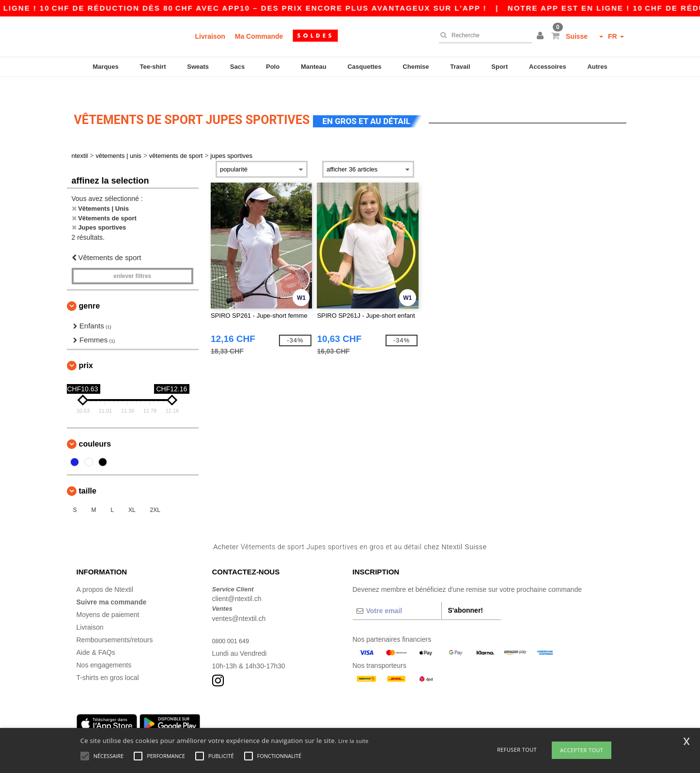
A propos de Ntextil (105, 572)
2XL (155, 494)
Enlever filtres (132, 260)
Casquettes (364, 67)
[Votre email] (397, 594)
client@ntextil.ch (237, 582)
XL (132, 494)
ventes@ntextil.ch (239, 602)
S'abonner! (465, 593)
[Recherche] (483, 35)
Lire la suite (353, 741)
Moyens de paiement (108, 598)
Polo (273, 67)
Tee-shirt (153, 67)
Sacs (237, 67)
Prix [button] (86, 349)
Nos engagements (104, 648)
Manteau (314, 67)
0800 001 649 (233, 624)
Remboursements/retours (115, 623)
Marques (105, 67)
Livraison (210, 36)
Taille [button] (88, 474)
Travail (460, 67)
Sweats (198, 67)
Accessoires (548, 67)
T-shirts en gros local (108, 661)
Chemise (416, 67)
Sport (499, 67)
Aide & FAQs (96, 635)
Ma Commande (259, 36)
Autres (597, 67)
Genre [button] (90, 289)
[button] (542, 36)
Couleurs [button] (95, 427)
